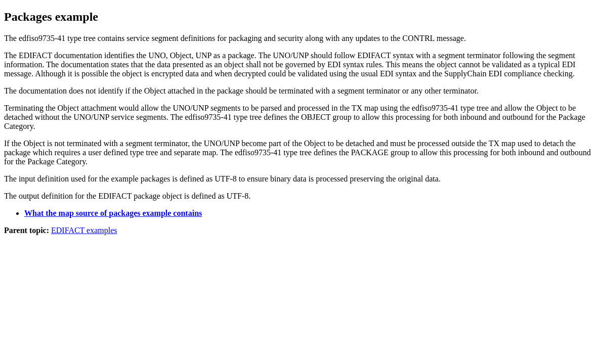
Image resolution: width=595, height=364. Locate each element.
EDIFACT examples (84, 230)
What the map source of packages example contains (113, 213)
